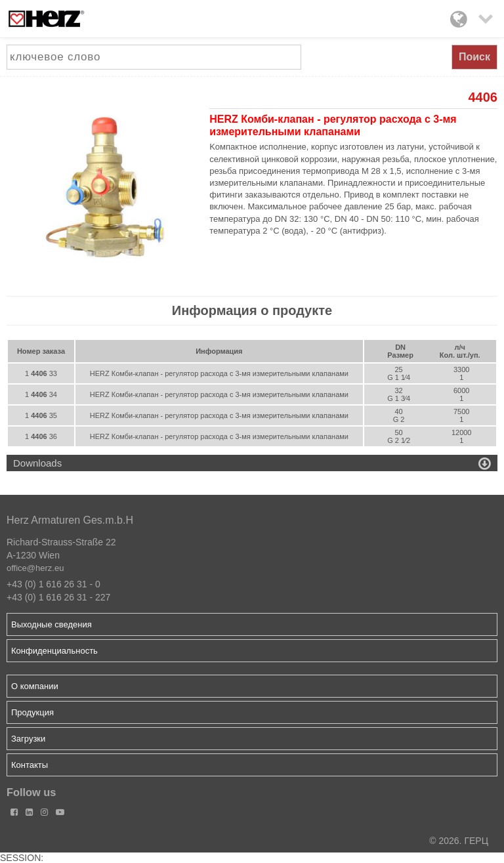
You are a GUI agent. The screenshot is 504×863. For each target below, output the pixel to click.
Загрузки (28, 739)
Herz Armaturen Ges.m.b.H (70, 520)
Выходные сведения (52, 624)
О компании (35, 686)
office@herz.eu (35, 568)
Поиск (474, 57)
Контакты (30, 765)
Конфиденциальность (54, 651)
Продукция (32, 712)
